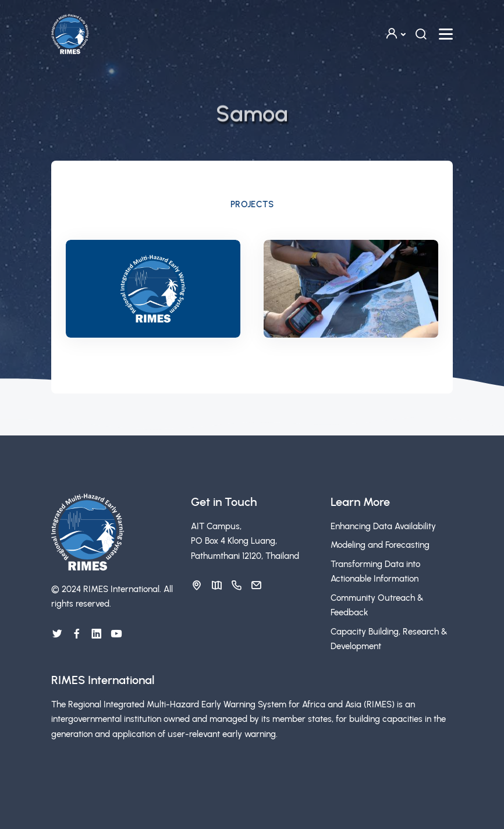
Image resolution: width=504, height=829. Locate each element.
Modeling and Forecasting (380, 545)
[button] (395, 34)
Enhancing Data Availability (383, 526)
